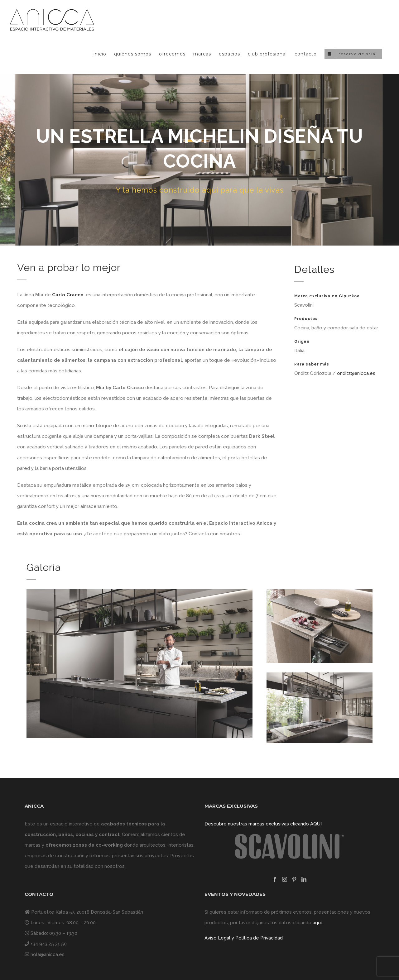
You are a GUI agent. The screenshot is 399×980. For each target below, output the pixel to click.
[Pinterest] (294, 879)
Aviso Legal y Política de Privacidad (244, 938)
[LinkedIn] (304, 879)
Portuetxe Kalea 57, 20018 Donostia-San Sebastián (87, 912)
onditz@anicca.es (356, 373)
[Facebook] (275, 879)
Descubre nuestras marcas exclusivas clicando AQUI (263, 824)
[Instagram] (285, 879)
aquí (317, 923)
